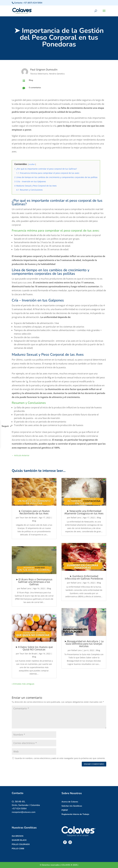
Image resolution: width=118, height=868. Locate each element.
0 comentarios (35, 88)
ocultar (32, 164)
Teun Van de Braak (28, 518)
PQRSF (65, 810)
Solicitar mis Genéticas (72, 806)
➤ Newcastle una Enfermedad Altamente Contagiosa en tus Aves (84, 512)
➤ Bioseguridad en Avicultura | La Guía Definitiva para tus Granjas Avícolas (84, 644)
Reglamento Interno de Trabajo (75, 814)
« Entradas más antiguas (23, 684)
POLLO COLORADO (21, 844)
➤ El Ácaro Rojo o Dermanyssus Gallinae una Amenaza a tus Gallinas (34, 582)
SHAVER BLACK (19, 840)
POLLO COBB (18, 849)
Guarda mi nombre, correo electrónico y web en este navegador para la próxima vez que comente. (60, 758)
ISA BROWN (18, 836)
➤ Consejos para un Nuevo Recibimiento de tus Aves (34, 512)
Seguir (5, 426)
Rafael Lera (26, 588)
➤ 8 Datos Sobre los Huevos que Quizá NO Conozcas (34, 648)
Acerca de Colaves (70, 802)
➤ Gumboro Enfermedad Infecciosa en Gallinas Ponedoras (84, 577)
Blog (31, 80)
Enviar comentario (94, 764)
